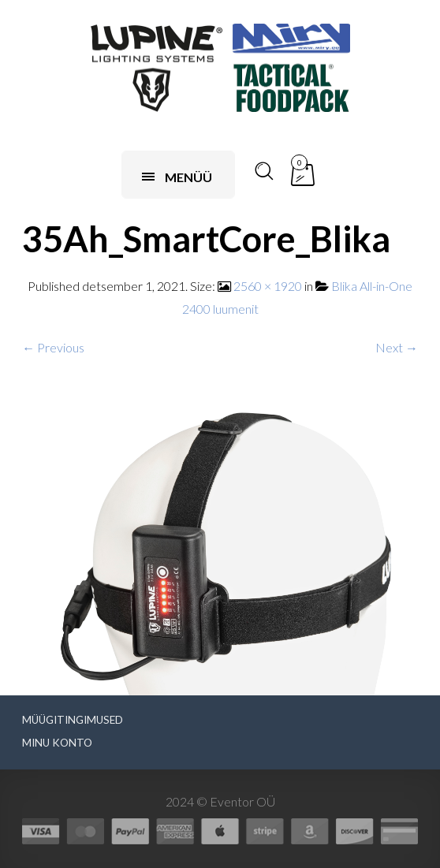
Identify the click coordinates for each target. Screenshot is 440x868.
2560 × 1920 (268, 286)
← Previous (53, 347)
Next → (397, 347)
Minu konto (57, 743)
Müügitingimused (73, 720)
